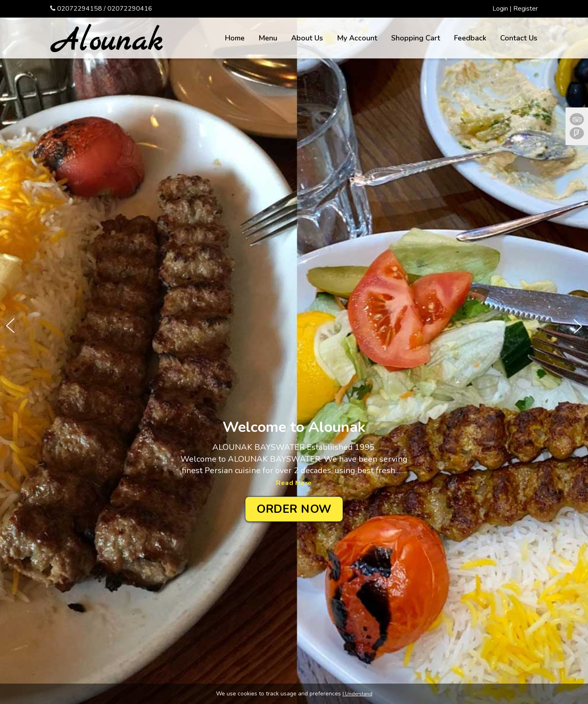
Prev (10, 325)
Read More (294, 483)
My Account (357, 38)
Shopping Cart (416, 38)
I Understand (357, 694)
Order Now (294, 509)
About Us (307, 38)
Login (500, 9)
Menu (268, 38)
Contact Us (519, 38)
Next (578, 325)
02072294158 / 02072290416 (105, 9)
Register (526, 9)
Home (235, 38)
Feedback (470, 38)
